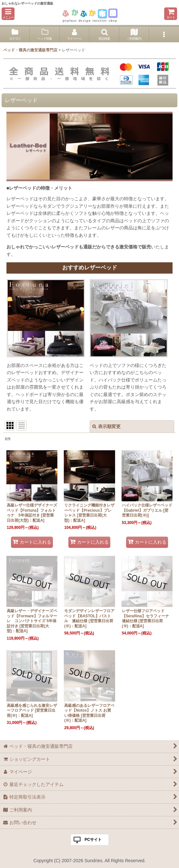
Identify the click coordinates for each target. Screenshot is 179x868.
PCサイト (93, 840)
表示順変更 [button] (106, 426)
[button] (8, 14)
